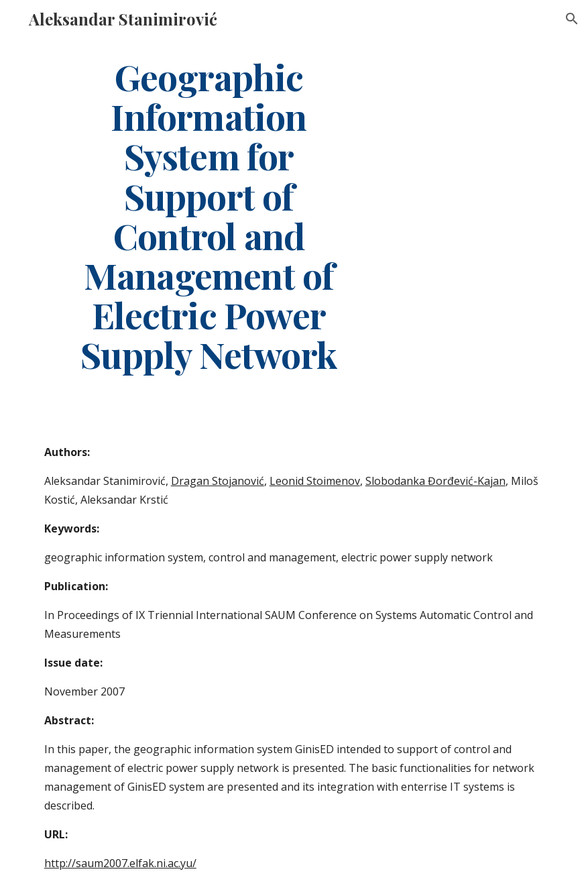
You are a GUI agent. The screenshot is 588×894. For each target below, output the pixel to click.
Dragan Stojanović (218, 481)
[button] (572, 19)
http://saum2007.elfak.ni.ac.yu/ (120, 863)
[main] (209, 215)
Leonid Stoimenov (315, 481)
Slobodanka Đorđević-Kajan (435, 481)
